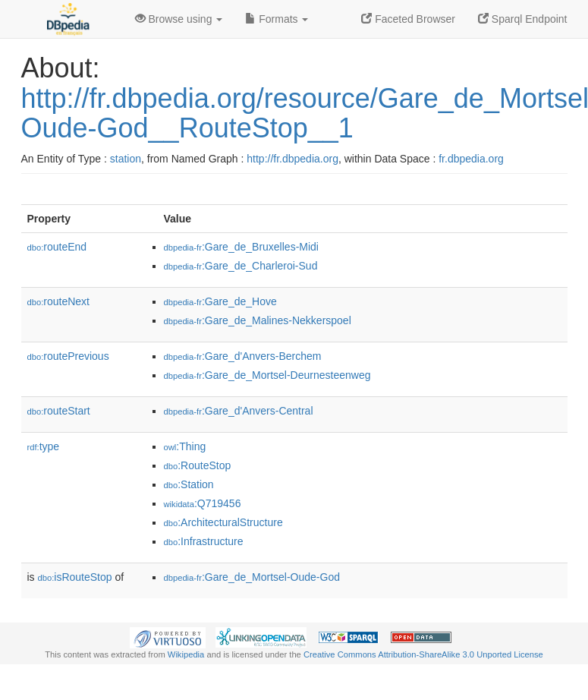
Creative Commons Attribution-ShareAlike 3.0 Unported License (423, 654)
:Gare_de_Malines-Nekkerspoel (258, 320)
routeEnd (57, 247)
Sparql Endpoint (523, 19)
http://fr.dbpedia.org (292, 159)
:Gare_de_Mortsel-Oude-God (252, 577)
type (44, 446)
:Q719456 (203, 503)
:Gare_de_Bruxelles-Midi (241, 247)
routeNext (58, 301)
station (126, 159)
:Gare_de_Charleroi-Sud (241, 266)
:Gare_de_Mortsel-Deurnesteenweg (267, 375)
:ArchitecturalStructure (223, 522)
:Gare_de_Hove (220, 301)
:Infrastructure (204, 541)
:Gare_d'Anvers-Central (239, 411)
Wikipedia (186, 654)
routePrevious (68, 356)
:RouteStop (198, 465)
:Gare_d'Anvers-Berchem (243, 356)
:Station (189, 484)
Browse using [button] (179, 19)
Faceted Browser (408, 19)
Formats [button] (277, 19)
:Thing (185, 446)
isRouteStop (75, 577)
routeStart (59, 411)
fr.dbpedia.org (471, 159)
